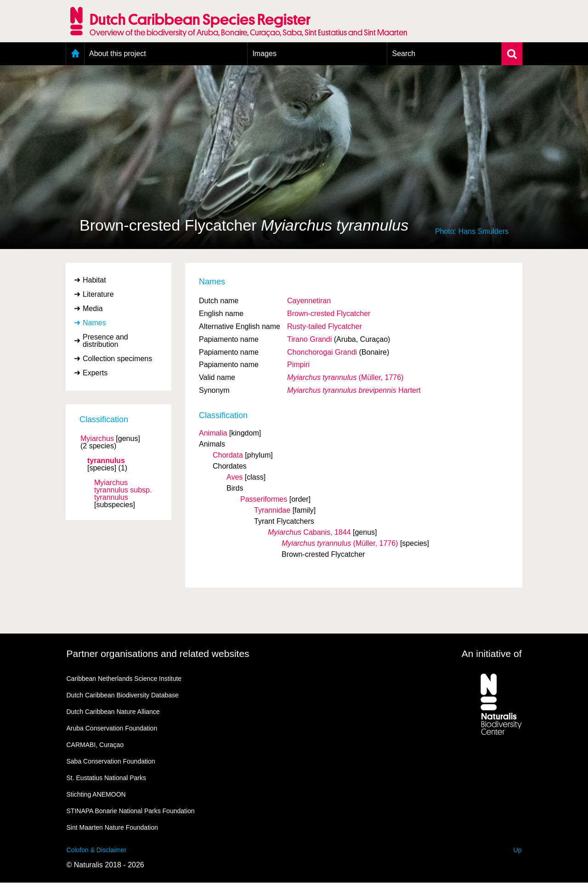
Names (94, 323)
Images (264, 54)
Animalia (213, 433)
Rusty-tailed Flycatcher (325, 326)
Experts (95, 373)
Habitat (94, 280)
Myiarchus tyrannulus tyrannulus (123, 490)
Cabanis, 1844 (309, 532)
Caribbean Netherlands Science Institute (124, 679)
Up (518, 850)
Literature (98, 294)
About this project (118, 54)
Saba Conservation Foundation (111, 761)
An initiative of (492, 654)
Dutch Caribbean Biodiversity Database (123, 695)
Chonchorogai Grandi (322, 352)
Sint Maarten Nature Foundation (112, 827)
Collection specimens (117, 359)
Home (75, 54)
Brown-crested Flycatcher (329, 314)
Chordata (228, 455)
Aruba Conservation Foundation (112, 728)
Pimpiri (298, 365)
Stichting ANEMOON (96, 794)
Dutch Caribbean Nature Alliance (113, 712)
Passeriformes (264, 499)
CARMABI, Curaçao (95, 745)
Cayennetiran (309, 301)
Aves (235, 477)
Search (404, 54)
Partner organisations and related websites (158, 654)
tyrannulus (106, 461)
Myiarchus (97, 439)
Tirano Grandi (309, 339)
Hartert (354, 390)
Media (93, 308)
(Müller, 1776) (345, 377)
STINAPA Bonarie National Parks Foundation (131, 811)
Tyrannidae (272, 510)
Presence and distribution (105, 341)
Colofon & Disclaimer (97, 850)
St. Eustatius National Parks (107, 778)
